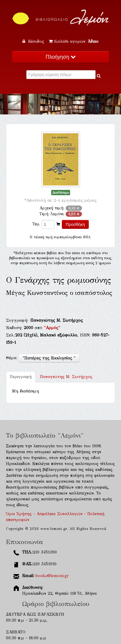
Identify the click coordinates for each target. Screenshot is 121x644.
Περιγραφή (21, 377)
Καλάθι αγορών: (74, 41)
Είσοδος (34, 41)
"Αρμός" (52, 328)
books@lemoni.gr (52, 576)
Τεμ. (36, 224)
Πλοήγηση (60, 57)
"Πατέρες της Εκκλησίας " (49, 358)
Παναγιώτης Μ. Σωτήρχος (66, 377)
